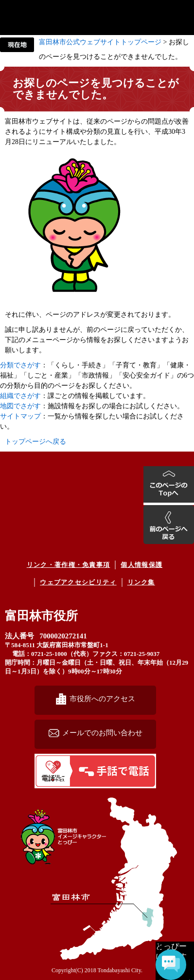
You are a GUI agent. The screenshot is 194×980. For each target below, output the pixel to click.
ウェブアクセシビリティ (78, 582)
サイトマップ (20, 416)
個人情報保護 (141, 565)
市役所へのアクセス (102, 699)
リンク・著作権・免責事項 (69, 565)
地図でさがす (20, 406)
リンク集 (141, 582)
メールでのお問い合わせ (102, 733)
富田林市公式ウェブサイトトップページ (100, 42)
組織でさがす (20, 396)
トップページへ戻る (35, 442)
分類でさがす (20, 365)
